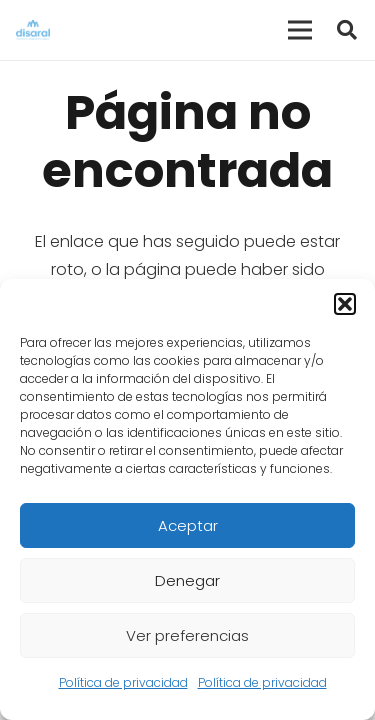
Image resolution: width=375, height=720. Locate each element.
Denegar (187, 580)
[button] (345, 304)
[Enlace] (33, 30)
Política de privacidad (123, 682)
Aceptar (188, 525)
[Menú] (300, 30)
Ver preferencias (187, 635)
